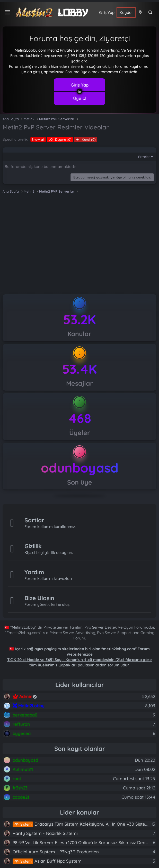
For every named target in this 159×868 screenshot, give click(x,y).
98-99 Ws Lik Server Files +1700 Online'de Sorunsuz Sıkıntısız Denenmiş (85, 842)
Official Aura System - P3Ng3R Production (56, 852)
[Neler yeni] (140, 12)
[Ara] (150, 12)
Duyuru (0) (63, 139)
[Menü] (8, 12)
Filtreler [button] (144, 157)
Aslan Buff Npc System (47, 861)
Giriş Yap (80, 85)
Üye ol (80, 98)
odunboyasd (80, 468)
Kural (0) (88, 139)
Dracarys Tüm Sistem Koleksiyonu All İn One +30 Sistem (81, 824)
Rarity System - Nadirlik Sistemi (45, 833)
